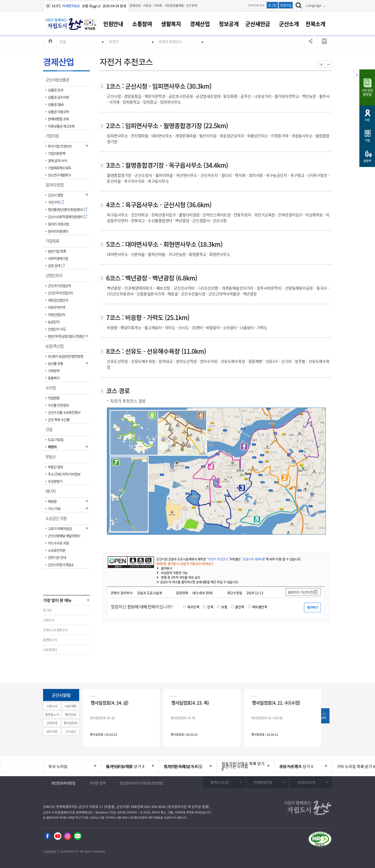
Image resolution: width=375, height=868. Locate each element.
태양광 (52, 501)
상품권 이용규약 (58, 112)
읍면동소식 (50, 640)
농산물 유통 (55, 363)
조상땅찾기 (55, 481)
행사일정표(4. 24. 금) (110, 703)
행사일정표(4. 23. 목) (190, 703)
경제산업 (200, 24)
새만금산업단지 (58, 300)
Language (314, 5)
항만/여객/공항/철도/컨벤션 (66, 336)
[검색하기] (299, 6)
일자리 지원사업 (58, 224)
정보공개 (229, 24)
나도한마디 (50, 650)
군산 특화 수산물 (59, 420)
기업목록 (54, 243)
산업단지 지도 (57, 329)
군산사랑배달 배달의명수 (64, 536)
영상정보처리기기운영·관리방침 (141, 783)
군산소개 (289, 24)
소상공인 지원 (58, 520)
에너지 (52, 493)
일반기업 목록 (57, 251)
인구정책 (192, 5)
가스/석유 (54, 508)
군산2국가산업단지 (60, 293)
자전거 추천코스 (170, 42)
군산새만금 (258, 24)
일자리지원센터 (58, 231)
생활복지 (171, 24)
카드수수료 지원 (58, 543)
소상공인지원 (57, 550)
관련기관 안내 (57, 557)
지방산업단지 (57, 314)
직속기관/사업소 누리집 (183, 766)
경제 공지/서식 (58, 160)
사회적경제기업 (58, 258)
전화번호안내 (256, 5)
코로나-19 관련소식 (55, 630)
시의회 (158, 5)
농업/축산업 (56, 348)
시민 (367, 120)
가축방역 (54, 371)
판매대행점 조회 (58, 119)
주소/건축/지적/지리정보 (64, 474)
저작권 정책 (97, 783)
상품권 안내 (55, 90)
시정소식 (49, 620)
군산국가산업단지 (59, 286)
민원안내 (113, 24)
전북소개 (315, 24)
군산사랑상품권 (59, 81)
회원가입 (286, 5)
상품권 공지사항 (58, 97)
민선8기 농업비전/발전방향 (66, 356)
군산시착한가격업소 (61, 565)
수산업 (52, 389)
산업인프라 (55, 277)
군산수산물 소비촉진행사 (64, 412)
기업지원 (54, 138)
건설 (62, 42)
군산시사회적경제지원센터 (65, 217)
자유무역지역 (57, 307)
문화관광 (135, 5)
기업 (367, 140)
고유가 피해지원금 (60, 528)
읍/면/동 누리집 (119, 766)
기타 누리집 (289, 766)
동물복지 (54, 378)
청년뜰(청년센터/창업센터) (65, 209)
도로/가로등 (56, 440)
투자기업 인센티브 (60, 146)
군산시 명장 (55, 195)
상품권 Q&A (56, 104)
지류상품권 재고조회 (61, 126)
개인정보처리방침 (63, 783)
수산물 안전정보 (58, 405)
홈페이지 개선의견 (300, 592)
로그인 (272, 5)
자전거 (114, 42)
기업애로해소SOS (59, 168)
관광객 (367, 161)
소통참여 (142, 24)
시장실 (147, 5)
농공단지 (54, 322)
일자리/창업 (56, 187)
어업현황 (54, 398)
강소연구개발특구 (59, 175)
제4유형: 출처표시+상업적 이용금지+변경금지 (185, 564)
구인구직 (54, 202)
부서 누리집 (58, 766)
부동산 (52, 458)
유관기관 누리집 (235, 766)
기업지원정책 (57, 153)
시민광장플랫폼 (174, 5)
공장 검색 (54, 266)
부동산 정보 (55, 467)
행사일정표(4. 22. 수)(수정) (276, 703)
